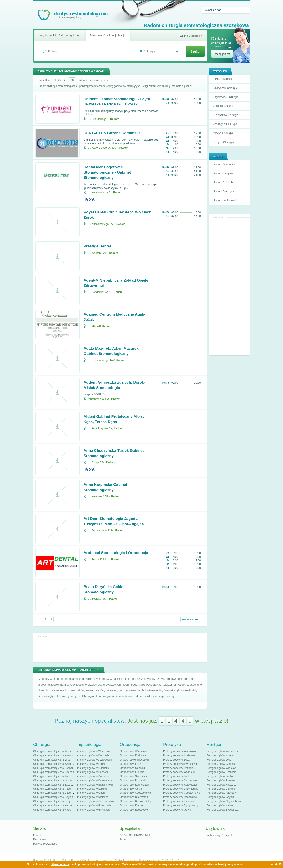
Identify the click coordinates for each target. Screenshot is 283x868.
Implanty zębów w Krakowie (93, 755)
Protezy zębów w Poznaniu (179, 768)
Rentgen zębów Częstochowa (224, 801)
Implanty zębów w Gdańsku (93, 768)
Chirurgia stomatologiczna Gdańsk (53, 772)
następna (188, 619)
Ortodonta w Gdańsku (133, 768)
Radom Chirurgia (223, 182)
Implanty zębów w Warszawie (94, 751)
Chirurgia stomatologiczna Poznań (53, 768)
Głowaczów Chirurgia (226, 115)
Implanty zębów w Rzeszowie (94, 805)
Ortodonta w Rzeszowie (134, 810)
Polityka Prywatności (45, 844)
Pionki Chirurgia (223, 79)
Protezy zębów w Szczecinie (180, 780)
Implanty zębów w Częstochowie (96, 801)
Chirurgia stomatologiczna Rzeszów (54, 789)
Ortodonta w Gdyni (131, 789)
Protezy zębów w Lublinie (178, 776)
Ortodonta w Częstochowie (136, 793)
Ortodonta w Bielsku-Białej (135, 801)
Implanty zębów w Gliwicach (93, 810)
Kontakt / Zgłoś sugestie (220, 835)
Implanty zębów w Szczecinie (94, 776)
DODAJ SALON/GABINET (135, 835)
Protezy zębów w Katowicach (180, 785)
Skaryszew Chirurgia (226, 88)
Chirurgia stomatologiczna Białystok (54, 801)
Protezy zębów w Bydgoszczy (181, 805)
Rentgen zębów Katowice (221, 785)
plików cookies (59, 864)
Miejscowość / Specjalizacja (108, 35)
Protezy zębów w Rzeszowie (180, 797)
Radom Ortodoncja (225, 164)
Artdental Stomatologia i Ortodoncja (116, 553)
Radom (115, 119)
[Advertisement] (229, 287)
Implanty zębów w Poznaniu (93, 772)
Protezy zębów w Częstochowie (182, 793)
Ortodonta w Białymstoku (135, 797)
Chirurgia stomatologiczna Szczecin (54, 785)
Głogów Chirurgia (224, 142)
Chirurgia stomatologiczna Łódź (52, 760)
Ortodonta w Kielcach (132, 805)
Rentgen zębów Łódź (219, 760)
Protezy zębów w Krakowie (179, 755)
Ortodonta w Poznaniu (133, 780)
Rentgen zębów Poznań (221, 780)
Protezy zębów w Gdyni (177, 810)
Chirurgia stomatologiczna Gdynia (53, 797)
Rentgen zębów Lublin (220, 776)
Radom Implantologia (226, 201)
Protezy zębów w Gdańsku (179, 772)
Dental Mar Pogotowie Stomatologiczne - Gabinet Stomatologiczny (107, 172)
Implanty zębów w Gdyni (91, 793)
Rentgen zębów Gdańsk (221, 764)
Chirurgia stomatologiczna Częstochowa (57, 793)
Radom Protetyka (224, 192)
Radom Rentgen (223, 173)
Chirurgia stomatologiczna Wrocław (54, 764)
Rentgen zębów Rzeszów (221, 793)
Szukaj (195, 51)
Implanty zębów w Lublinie (92, 789)
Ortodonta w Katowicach (134, 785)
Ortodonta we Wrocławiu (134, 760)
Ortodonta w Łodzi (131, 764)
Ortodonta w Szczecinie (134, 776)
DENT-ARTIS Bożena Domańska (112, 133)
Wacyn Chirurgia (223, 133)
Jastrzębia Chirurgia (225, 124)
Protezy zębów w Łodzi (177, 760)
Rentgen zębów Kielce (220, 805)
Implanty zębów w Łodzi (91, 764)
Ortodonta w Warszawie (134, 751)
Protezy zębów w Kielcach (179, 801)
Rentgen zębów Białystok (221, 789)
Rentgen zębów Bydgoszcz (223, 810)
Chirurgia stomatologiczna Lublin (52, 780)
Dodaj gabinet (222, 54)
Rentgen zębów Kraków (221, 755)
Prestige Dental (97, 246)
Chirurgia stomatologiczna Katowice (54, 776)
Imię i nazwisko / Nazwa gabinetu (60, 35)
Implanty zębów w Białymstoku (95, 785)
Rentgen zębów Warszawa (222, 751)
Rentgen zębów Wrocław (221, 768)
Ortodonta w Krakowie (133, 755)
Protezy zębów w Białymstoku (181, 789)
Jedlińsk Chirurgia (224, 106)
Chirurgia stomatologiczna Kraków (53, 755)
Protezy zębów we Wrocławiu (180, 764)
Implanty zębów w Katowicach (94, 780)
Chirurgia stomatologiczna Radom (53, 810)
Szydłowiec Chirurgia (226, 97)
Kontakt (38, 835)
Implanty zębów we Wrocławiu (94, 760)
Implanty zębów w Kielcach (92, 797)
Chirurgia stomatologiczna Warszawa (55, 751)
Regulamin (39, 839)
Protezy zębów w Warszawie (180, 751)
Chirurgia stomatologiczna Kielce (53, 805)
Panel (123, 839)
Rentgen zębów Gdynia (220, 797)
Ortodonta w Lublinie (132, 772)
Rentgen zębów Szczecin (221, 772)
